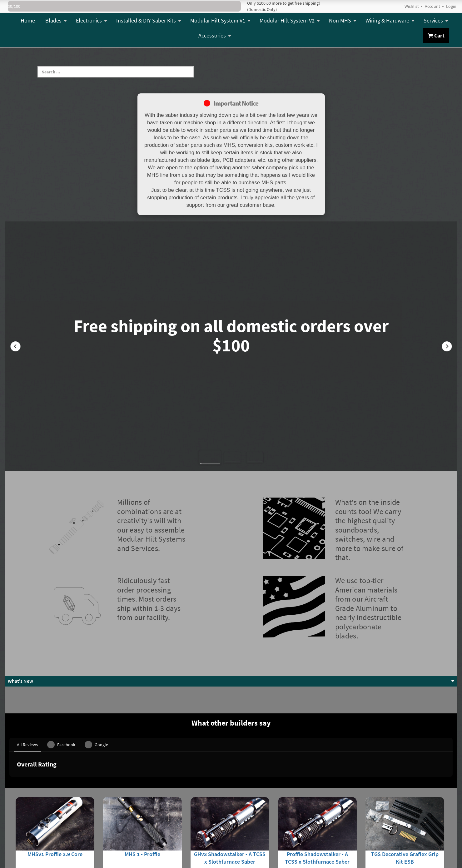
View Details (55, 824)
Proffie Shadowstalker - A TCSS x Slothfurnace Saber (317, 793)
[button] (15, 346)
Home (28, 20)
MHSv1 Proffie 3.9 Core (55, 789)
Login (451, 6)
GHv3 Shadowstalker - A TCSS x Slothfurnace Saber (230, 793)
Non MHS (343, 20)
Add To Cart (405, 824)
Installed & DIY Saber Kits (149, 20)
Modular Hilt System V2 (290, 20)
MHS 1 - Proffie (142, 789)
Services (436, 20)
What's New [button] (20, 681)
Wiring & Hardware (390, 20)
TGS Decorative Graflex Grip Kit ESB (405, 793)
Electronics (91, 20)
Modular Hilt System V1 (220, 20)
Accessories (215, 35)
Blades (56, 20)
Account (432, 6)
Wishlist (412, 6)
